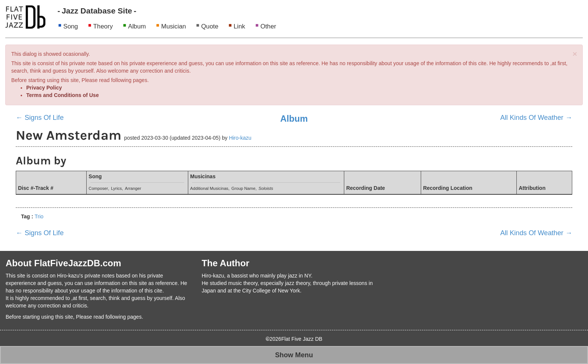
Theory (103, 26)
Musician (174, 26)
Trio (39, 216)
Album (137, 26)
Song (71, 26)
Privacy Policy (44, 88)
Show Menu (294, 355)
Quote (210, 26)
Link (239, 26)
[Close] (575, 54)
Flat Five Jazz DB (302, 339)
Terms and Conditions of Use (62, 95)
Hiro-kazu (240, 138)
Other (268, 26)
